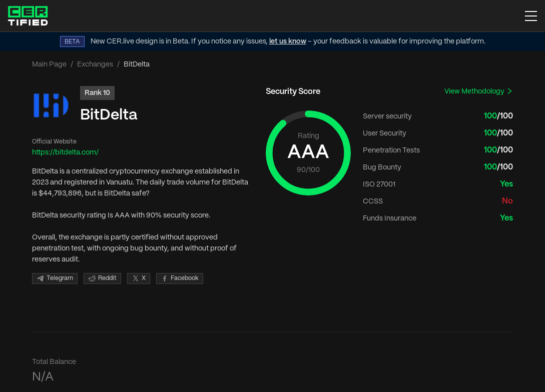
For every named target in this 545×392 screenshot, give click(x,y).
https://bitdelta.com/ (65, 152)
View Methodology (479, 91)
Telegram (55, 278)
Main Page (49, 64)
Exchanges (95, 64)
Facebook (180, 278)
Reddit (102, 278)
